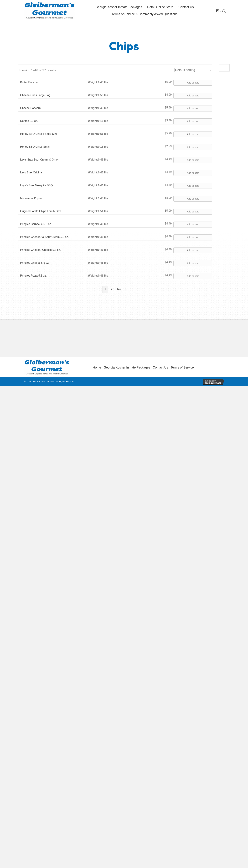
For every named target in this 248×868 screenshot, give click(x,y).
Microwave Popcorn (32, 198)
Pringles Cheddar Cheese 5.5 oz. (40, 250)
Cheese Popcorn (30, 108)
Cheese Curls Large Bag (35, 95)
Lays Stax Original (31, 172)
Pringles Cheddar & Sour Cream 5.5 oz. (44, 237)
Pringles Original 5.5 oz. (35, 263)
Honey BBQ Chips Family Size (39, 134)
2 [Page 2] (112, 289)
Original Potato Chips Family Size (41, 211)
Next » (122, 289)
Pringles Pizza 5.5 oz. (33, 276)
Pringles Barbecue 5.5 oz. (36, 224)
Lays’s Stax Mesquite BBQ (36, 185)
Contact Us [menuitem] (160, 367)
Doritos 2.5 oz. (29, 121)
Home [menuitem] (97, 367)
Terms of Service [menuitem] (182, 367)
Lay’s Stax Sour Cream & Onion (40, 160)
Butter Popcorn (29, 82)
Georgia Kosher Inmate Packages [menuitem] (127, 367)
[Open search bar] (224, 11)
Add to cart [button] (193, 83)
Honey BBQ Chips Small (35, 147)
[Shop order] (193, 70)
